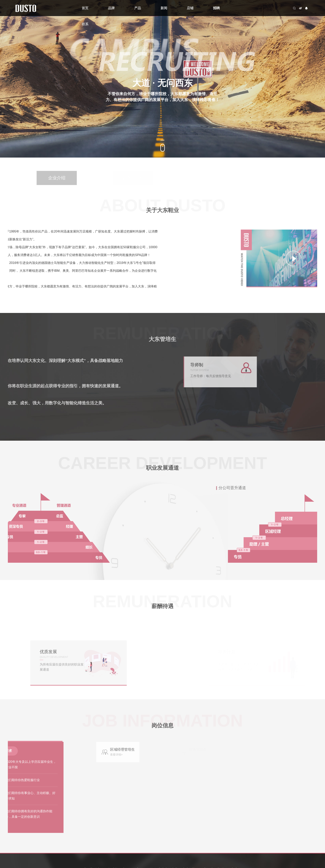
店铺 (190, 8)
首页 (85, 8)
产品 (138, 8)
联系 (85, 24)
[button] (162, 140)
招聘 (216, 8)
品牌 (111, 8)
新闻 (164, 8)
